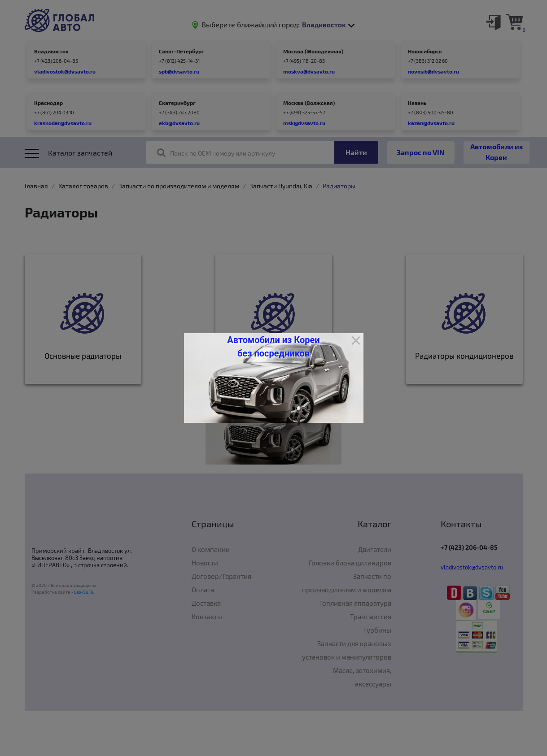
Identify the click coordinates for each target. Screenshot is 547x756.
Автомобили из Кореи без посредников (273, 347)
